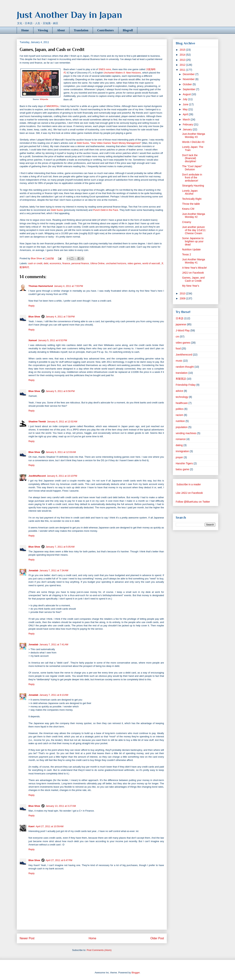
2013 (183, 60)
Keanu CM (188, 209)
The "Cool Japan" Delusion (192, 168)
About (61, 30)
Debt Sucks (83, 143)
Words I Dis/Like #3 (193, 142)
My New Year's (191, 286)
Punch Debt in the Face (106, 210)
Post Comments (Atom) (99, 950)
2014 (183, 55)
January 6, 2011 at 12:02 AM (62, 422)
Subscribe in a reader (189, 484)
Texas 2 (187, 254)
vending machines (186, 433)
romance (181, 439)
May (185, 109)
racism (179, 415)
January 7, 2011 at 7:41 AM (54, 644)
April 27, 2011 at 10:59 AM (49, 826)
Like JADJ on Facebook (189, 493)
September (189, 89)
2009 (183, 298)
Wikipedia (44, 99)
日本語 (180, 318)
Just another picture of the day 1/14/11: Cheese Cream (194, 230)
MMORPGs (52, 106)
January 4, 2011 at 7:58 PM (60, 317)
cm (177, 337)
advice (179, 391)
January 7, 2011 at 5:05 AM (60, 547)
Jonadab (33, 570)
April (186, 114)
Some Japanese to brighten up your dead (193, 241)
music (179, 361)
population (182, 427)
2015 (183, 50)
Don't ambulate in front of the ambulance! (192, 178)
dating (179, 445)
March (187, 119)
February (188, 124)
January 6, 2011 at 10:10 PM (62, 476)
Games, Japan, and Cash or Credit (193, 279)
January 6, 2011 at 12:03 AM (61, 452)
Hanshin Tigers (184, 463)
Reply (31, 306)
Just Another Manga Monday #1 (194, 261)
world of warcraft (151, 263)
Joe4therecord (184, 355)
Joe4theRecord (37, 476)
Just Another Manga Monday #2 (194, 215)
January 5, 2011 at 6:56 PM (60, 391)
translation (182, 373)
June (186, 104)
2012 (183, 65)
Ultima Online (97, 263)
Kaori (31, 826)
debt (46, 263)
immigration (182, 451)
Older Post (157, 938)
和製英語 (181, 379)
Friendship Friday (186, 385)
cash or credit (35, 263)
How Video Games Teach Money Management (116, 143)
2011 (183, 70)
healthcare (182, 403)
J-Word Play (183, 330)
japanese (181, 324)
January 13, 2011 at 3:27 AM (61, 806)
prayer (179, 457)
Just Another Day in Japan (69, 15)
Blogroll (128, 30)
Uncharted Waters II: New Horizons (122, 73)
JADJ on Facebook (193, 273)
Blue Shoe (34, 317)
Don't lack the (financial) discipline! (190, 158)
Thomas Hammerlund (41, 286)
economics (55, 263)
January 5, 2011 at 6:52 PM (53, 340)
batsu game (182, 469)
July (185, 99)
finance (66, 263)
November (189, 79)
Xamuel (33, 340)
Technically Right (192, 199)
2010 (183, 293)
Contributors (106, 30)
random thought (185, 367)
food (178, 349)
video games (134, 263)
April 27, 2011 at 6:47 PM (59, 860)
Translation (81, 30)
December (189, 74)
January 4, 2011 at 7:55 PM (68, 286)
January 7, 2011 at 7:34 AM (54, 570)
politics (180, 409)
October (188, 84)
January (188, 129)
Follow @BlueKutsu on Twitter (193, 502)
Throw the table (191, 204)
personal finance (80, 263)
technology (182, 397)
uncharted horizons (116, 263)
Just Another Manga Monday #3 (194, 135)
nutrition (180, 421)
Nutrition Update (191, 249)
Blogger (135, 973)
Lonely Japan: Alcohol (190, 192)
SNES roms (105, 69)
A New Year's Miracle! (195, 268)
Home (25, 30)
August (187, 94)
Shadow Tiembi (37, 422)
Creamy (187, 222)
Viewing (43, 30)
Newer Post (27, 938)
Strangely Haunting (193, 186)
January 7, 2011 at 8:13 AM (54, 695)
